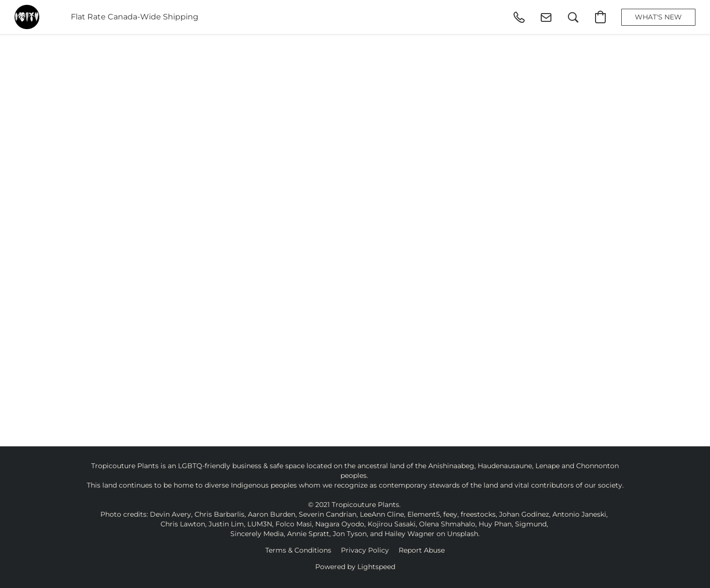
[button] (27, 17)
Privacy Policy (365, 550)
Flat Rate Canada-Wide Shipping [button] (135, 17)
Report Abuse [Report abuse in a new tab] (422, 550)
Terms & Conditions (298, 550)
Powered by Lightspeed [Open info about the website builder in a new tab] (355, 567)
